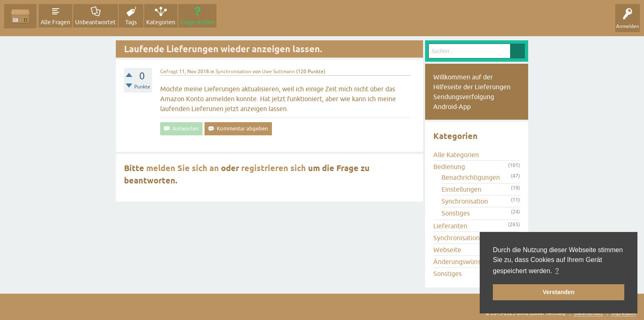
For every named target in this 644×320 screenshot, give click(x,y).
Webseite (447, 250)
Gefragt (169, 72)
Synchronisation (233, 72)
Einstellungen (461, 189)
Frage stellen (197, 22)
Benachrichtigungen (471, 177)
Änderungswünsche (462, 262)
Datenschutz (589, 313)
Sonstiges (456, 213)
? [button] (557, 271)
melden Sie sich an (183, 168)
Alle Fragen (55, 22)
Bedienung (449, 167)
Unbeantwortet (95, 22)
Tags (131, 22)
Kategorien (161, 22)
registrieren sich (274, 168)
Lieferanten (450, 226)
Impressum (624, 313)
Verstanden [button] (559, 292)
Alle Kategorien (456, 155)
